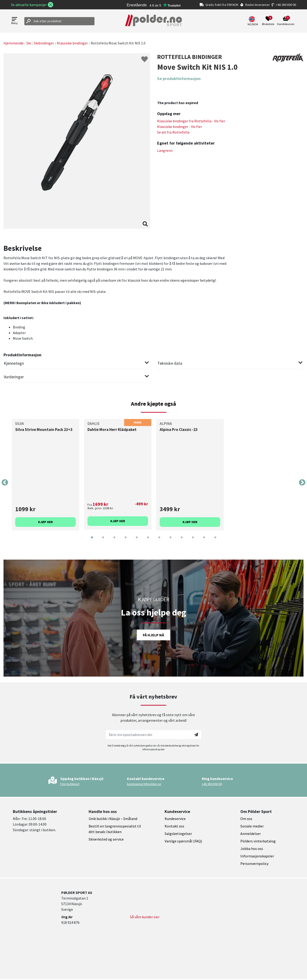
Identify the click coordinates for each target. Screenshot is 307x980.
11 (204, 541)
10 (193, 541)
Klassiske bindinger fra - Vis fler (191, 121)
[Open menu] (14, 21)
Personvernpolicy (254, 863)
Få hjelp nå (153, 635)
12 (215, 541)
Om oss (246, 819)
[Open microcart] (286, 21)
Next (302, 483)
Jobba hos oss (252, 849)
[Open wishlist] (268, 21)
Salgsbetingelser (178, 834)
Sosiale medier (252, 826)
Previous (5, 483)
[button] (253, 21)
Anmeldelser (251, 834)
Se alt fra (173, 132)
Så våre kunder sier (145, 917)
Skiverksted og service (106, 839)
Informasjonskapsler (257, 856)
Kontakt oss (174, 826)
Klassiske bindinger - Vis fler (180, 127)
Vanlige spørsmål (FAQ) (183, 841)
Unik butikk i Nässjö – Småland (113, 819)
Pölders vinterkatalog (258, 841)
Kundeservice (175, 819)
